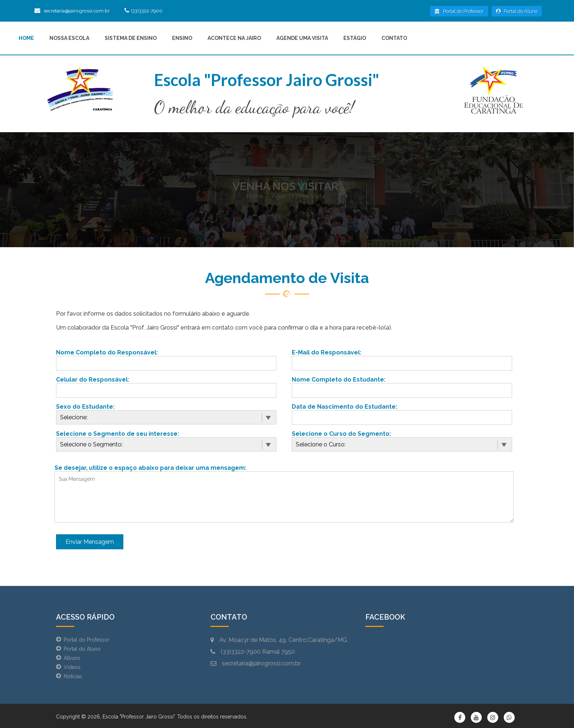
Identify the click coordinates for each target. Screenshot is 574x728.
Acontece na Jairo (234, 38)
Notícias (73, 676)
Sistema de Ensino (131, 38)
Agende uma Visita (302, 38)
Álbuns (72, 658)
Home (26, 38)
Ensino (182, 38)
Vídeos (72, 667)
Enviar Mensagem (90, 542)
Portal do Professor (459, 11)
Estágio (355, 38)
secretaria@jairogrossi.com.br (79, 11)
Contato (394, 38)
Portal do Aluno (517, 11)
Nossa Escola (69, 38)
